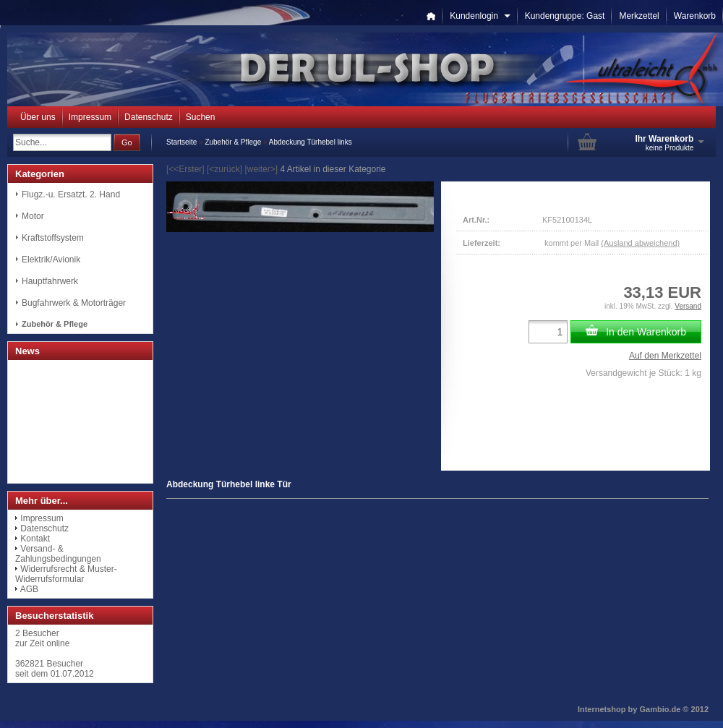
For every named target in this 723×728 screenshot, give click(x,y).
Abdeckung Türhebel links (311, 142)
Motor (33, 216)
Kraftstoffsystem (53, 238)
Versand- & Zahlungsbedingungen (58, 554)
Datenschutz (149, 117)
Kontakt (35, 539)
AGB (29, 589)
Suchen (201, 117)
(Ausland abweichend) (640, 243)
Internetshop (602, 709)
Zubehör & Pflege (233, 142)
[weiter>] (261, 169)
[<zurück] (224, 169)
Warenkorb (695, 16)
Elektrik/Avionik (51, 260)
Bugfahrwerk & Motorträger (74, 303)
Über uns (38, 117)
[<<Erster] (185, 169)
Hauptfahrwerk (50, 281)
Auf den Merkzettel (665, 356)
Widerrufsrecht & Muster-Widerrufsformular (66, 574)
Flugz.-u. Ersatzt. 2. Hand (71, 194)
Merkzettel (639, 16)
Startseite (181, 142)
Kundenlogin (480, 16)
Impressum (90, 117)
